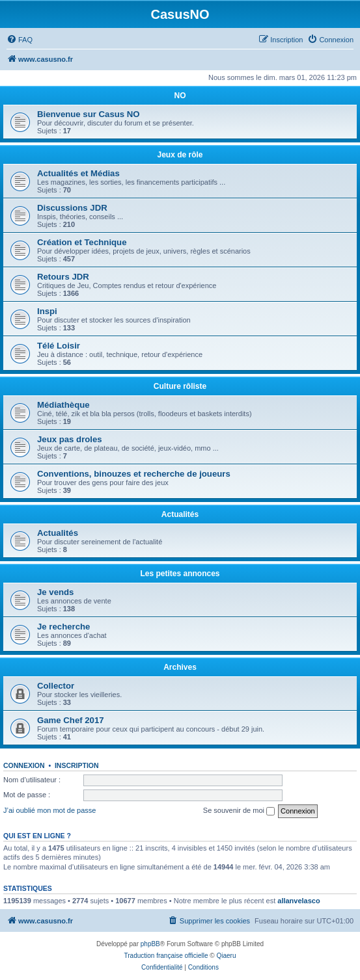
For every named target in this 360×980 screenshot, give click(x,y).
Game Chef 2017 (71, 720)
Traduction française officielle (166, 956)
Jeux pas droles (70, 439)
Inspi (47, 311)
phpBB (150, 944)
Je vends (55, 592)
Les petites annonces (180, 574)
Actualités (180, 514)
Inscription (77, 765)
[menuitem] (20, 40)
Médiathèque (63, 405)
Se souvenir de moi (239, 811)
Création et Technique (82, 242)
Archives (180, 667)
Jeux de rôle (180, 155)
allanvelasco (298, 901)
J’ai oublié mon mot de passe (49, 810)
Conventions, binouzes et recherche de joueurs (134, 474)
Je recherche (63, 627)
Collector (56, 686)
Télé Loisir (59, 346)
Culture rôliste (180, 386)
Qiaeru (226, 956)
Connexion (24, 765)
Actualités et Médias (78, 173)
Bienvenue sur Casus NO (89, 114)
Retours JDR (63, 277)
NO (180, 96)
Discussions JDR (72, 208)
